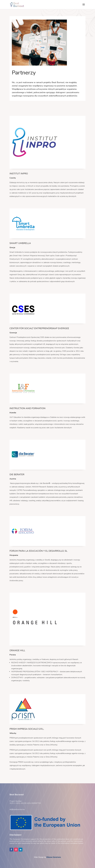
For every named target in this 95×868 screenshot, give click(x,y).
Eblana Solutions (54, 857)
